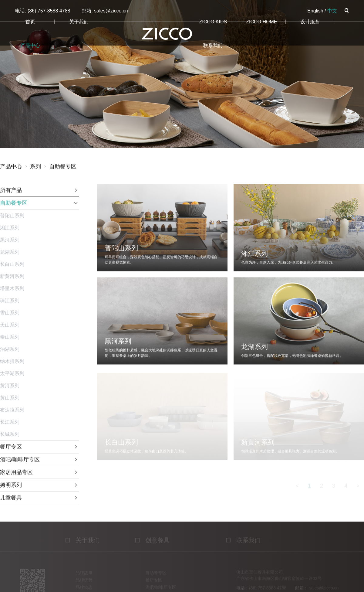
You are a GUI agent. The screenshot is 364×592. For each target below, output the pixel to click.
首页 (30, 22)
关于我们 (79, 22)
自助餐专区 (63, 167)
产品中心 (30, 45)
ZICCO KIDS (213, 22)
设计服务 (310, 22)
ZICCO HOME (261, 22)
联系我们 (213, 45)
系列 (35, 167)
